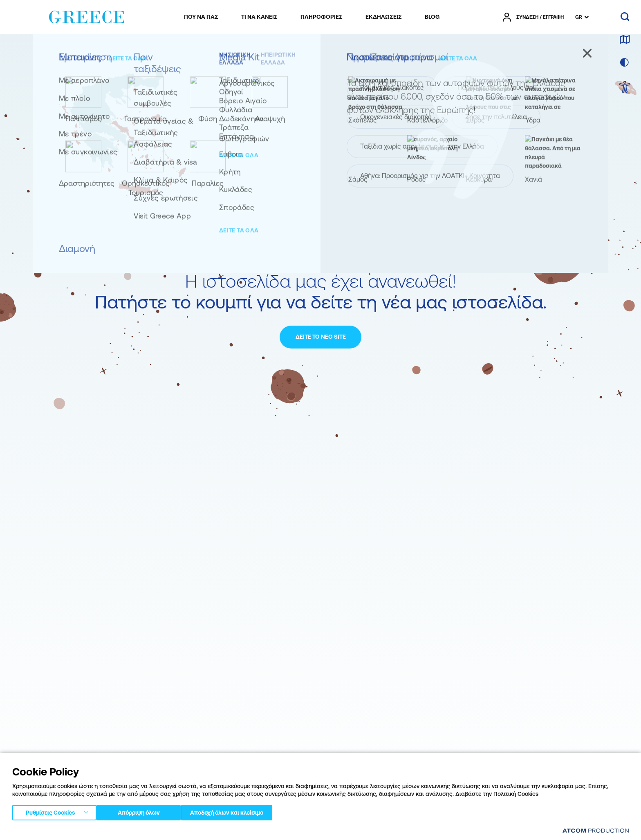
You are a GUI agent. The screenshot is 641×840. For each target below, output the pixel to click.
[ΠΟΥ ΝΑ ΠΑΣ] (201, 17)
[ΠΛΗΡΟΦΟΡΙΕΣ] (322, 17)
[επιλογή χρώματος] (625, 63)
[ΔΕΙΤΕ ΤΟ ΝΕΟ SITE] (320, 337)
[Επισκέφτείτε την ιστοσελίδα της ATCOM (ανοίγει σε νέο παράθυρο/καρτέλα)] (596, 830)
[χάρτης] (625, 40)
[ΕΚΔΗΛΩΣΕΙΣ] (384, 17)
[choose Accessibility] (625, 88)
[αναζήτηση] (625, 17)
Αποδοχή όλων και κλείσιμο (241, 811)
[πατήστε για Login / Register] (533, 17)
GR (579, 17)
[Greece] (87, 16)
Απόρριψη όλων (143, 811)
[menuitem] (201, 17)
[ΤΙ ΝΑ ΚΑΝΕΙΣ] (259, 17)
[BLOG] (432, 17)
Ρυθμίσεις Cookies (50, 811)
